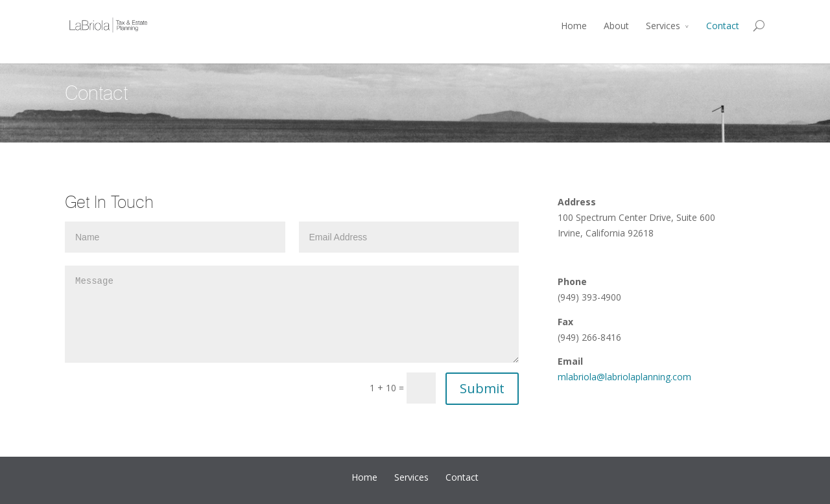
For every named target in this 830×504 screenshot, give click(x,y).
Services (663, 26)
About (616, 26)
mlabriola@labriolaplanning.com (624, 377)
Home (574, 26)
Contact (723, 26)
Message (292, 314)
